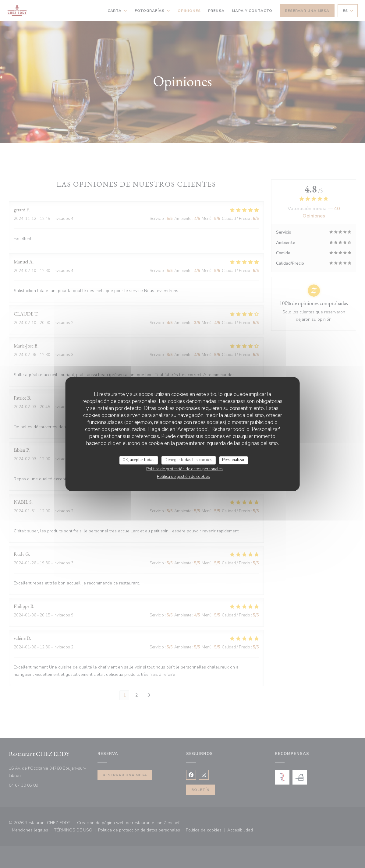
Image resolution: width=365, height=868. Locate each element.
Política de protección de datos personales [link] (184, 469)
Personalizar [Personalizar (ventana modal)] (233, 460)
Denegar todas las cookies (188, 460)
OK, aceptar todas (138, 460)
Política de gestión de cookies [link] (183, 477)
